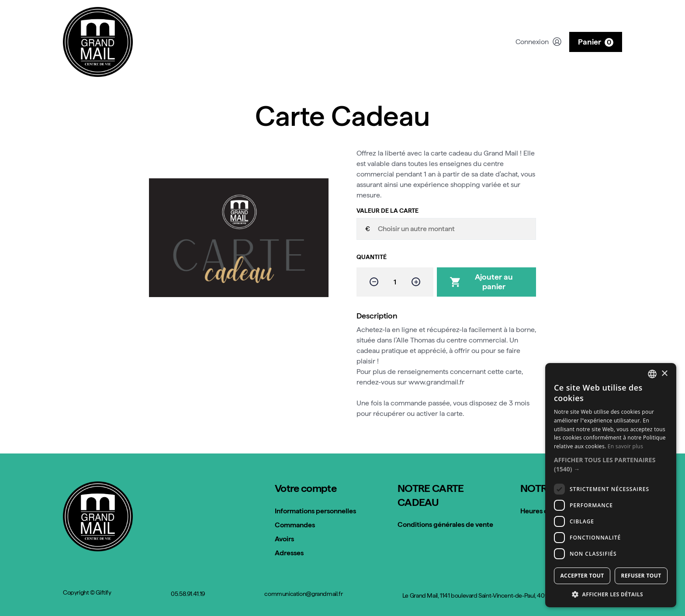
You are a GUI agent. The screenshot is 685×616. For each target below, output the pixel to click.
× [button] (664, 374)
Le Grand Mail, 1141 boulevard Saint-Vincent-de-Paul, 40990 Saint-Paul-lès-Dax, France (512, 595)
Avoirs (284, 539)
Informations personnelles (315, 511)
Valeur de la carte (387, 211)
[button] (611, 464)
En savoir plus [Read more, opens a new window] (625, 446)
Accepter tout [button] (582, 576)
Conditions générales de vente (445, 524)
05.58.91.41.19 (188, 594)
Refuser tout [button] (641, 576)
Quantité (372, 257)
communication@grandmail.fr (303, 594)
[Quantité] (395, 282)
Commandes (295, 525)
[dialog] (611, 485)
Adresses (289, 553)
